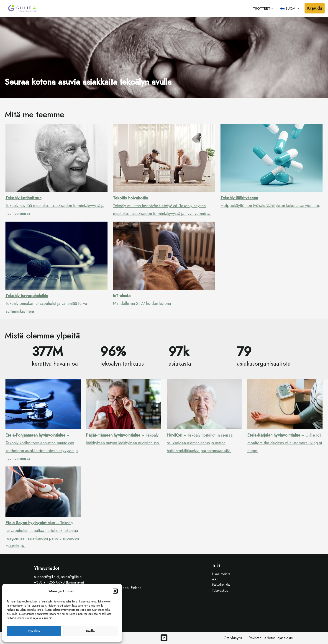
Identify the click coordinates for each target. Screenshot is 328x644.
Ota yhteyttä (233, 638)
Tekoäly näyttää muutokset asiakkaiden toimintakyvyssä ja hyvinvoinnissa (55, 206)
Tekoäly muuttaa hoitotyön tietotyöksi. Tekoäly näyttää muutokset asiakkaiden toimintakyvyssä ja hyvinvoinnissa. (162, 206)
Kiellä (90, 631)
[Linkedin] (164, 638)
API (215, 580)
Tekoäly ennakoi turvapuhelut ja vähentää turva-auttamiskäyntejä (47, 304)
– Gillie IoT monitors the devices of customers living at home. (285, 443)
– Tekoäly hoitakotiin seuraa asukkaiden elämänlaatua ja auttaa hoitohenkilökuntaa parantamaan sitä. (200, 443)
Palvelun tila (221, 585)
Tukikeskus (220, 590)
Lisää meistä (221, 574)
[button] (115, 591)
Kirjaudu (315, 8)
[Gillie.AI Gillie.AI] (23, 8)
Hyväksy (34, 631)
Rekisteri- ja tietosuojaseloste (271, 638)
